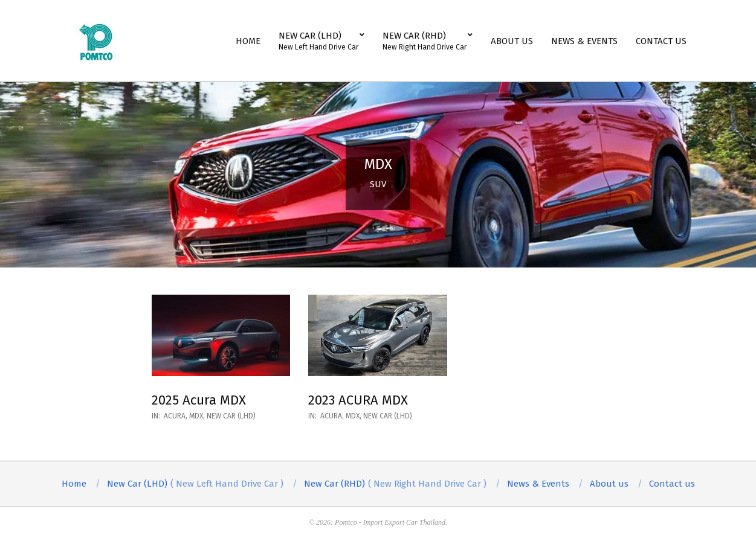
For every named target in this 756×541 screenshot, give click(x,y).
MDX (196, 416)
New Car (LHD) (231, 416)
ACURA (175, 416)
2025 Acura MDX (199, 400)
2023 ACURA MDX (358, 400)
